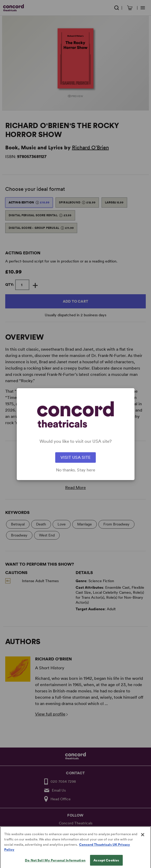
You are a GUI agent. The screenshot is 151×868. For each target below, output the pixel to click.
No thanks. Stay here (76, 470)
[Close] (143, 839)
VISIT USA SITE (75, 457)
